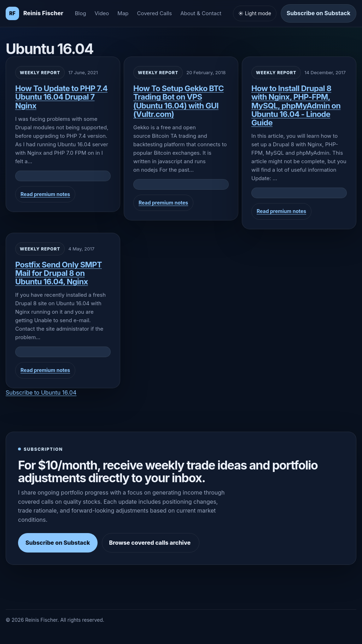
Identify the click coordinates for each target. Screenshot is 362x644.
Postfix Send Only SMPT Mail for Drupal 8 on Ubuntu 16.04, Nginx (59, 273)
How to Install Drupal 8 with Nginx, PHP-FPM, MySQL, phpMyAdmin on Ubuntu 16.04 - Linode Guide (296, 105)
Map (123, 13)
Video (102, 13)
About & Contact (201, 13)
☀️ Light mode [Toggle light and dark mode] (255, 13)
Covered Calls (155, 13)
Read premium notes (45, 194)
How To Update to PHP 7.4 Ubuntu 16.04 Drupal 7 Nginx (61, 97)
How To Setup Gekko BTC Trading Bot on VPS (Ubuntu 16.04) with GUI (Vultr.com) (179, 101)
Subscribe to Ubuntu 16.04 (41, 392)
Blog (81, 13)
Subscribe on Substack (319, 13)
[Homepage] (34, 13)
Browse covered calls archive (151, 543)
